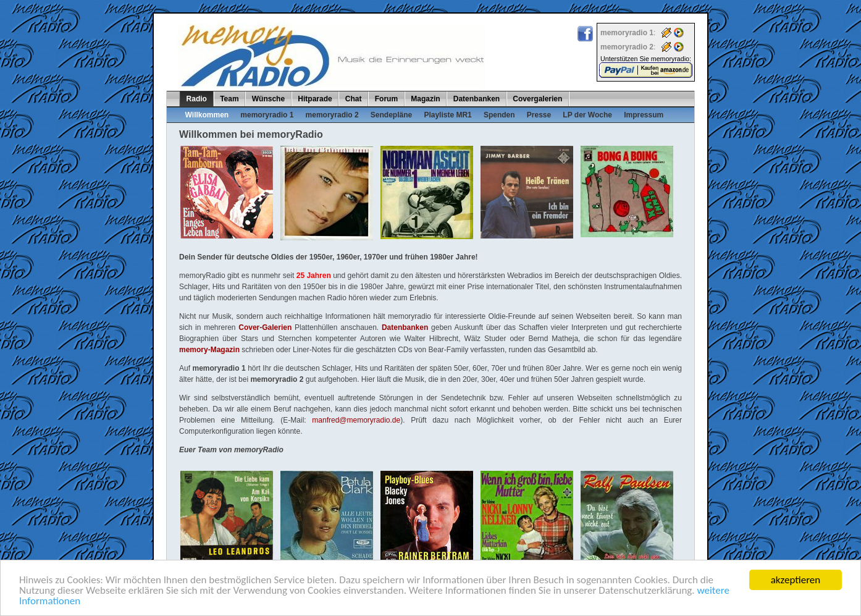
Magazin (425, 99)
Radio (197, 99)
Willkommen (207, 115)
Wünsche (268, 99)
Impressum (644, 115)
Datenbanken (477, 99)
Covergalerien (537, 99)
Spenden (499, 115)
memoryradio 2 (332, 115)
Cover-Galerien (265, 327)
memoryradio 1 (267, 115)
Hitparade (315, 99)
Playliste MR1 (447, 115)
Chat (354, 99)
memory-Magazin (209, 350)
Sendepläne (391, 115)
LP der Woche (587, 115)
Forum (386, 99)
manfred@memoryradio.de (356, 420)
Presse (539, 115)
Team (229, 99)
